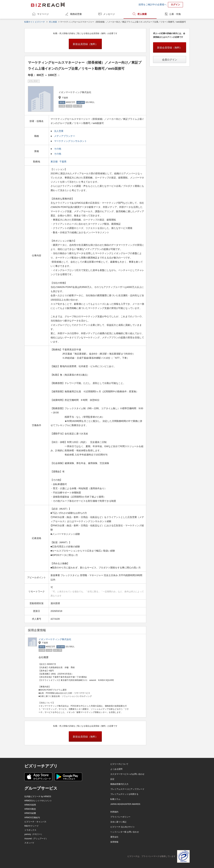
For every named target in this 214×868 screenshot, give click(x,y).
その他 (58, 149)
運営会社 (114, 837)
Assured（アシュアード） (36, 839)
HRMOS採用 (30, 805)
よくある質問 (116, 769)
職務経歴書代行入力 (119, 784)
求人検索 (142, 14)
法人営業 (59, 131)
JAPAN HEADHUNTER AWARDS (125, 804)
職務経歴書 (76, 14)
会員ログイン (170, 60)
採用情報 (114, 842)
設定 (112, 779)
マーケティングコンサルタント (70, 141)
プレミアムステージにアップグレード (127, 789)
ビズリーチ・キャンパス (35, 822)
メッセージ (109, 14)
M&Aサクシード (32, 826)
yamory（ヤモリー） (34, 834)
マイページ (43, 14)
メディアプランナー (65, 136)
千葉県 (63, 162)
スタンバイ (29, 843)
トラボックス (30, 830)
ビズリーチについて (119, 764)
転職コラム (115, 799)
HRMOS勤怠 (30, 809)
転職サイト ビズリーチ (35, 22)
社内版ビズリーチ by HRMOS (38, 796)
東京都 (54, 162)
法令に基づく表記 (118, 822)
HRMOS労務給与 (32, 818)
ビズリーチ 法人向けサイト (123, 827)
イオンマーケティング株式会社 (55, 639)
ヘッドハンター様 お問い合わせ (125, 832)
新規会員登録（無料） (85, 44)
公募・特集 (175, 14)
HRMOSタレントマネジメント (38, 801)
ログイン (175, 5)
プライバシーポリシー (120, 817)
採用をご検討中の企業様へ (153, 5)
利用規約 (114, 812)
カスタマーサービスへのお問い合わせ (127, 774)
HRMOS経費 (30, 813)
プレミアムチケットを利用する (124, 794)
